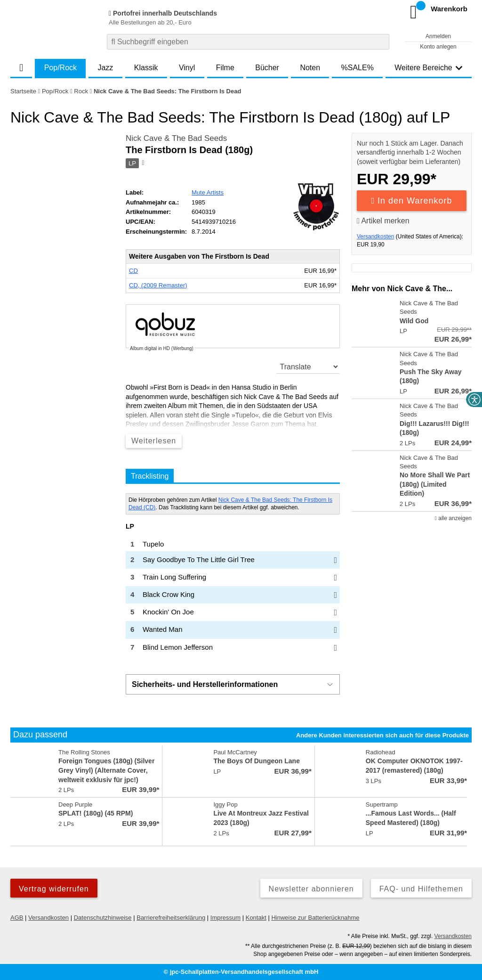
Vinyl (187, 68)
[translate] (308, 367)
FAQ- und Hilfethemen (421, 889)
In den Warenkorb (412, 201)
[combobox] (248, 42)
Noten (310, 68)
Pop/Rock (60, 68)
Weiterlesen (154, 441)
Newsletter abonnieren (311, 889)
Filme (225, 68)
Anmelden (438, 36)
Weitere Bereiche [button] (428, 68)
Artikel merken (383, 221)
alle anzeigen (453, 518)
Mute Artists (208, 192)
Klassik (146, 68)
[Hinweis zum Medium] (143, 163)
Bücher (267, 68)
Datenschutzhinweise (103, 918)
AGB (17, 918)
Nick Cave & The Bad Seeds (176, 138)
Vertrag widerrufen (54, 889)
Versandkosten (375, 237)
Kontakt (256, 918)
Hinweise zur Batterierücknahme (315, 918)
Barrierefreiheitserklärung (171, 918)
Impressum (225, 918)
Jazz (105, 68)
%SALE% (357, 68)
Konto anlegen (438, 47)
